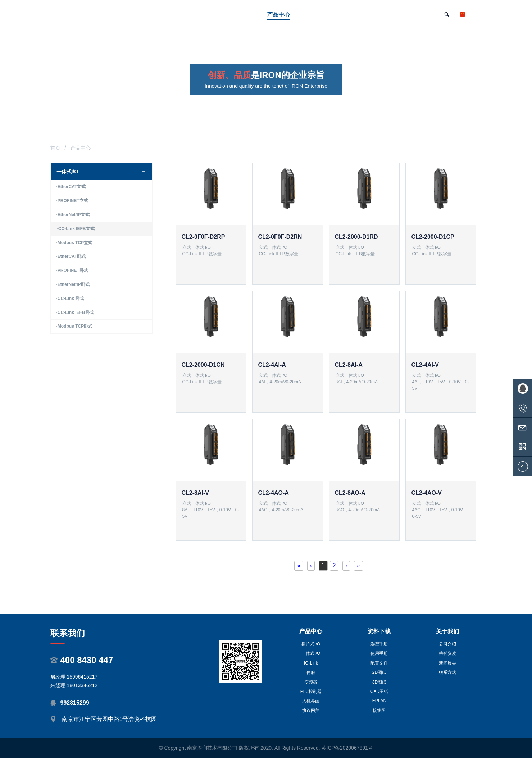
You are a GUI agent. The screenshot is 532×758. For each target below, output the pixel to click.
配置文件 (379, 663)
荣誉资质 (447, 653)
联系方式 (447, 672)
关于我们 (447, 631)
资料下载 (379, 631)
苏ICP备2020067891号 (347, 748)
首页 (55, 148)
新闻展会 (447, 663)
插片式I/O (311, 644)
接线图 (379, 711)
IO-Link (311, 663)
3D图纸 (379, 682)
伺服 (311, 672)
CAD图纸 (379, 691)
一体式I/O (311, 653)
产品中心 (311, 631)
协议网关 (311, 711)
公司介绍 (447, 644)
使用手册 (379, 653)
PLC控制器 (311, 691)
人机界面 (311, 701)
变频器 (311, 682)
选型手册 (379, 644)
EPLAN (379, 701)
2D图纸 (379, 672)
